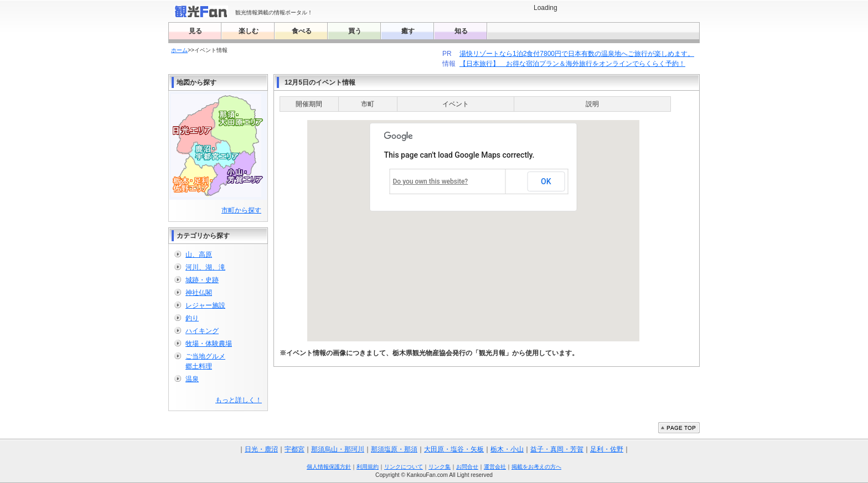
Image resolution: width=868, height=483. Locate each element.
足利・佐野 (607, 449)
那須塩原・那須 (394, 449)
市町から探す (241, 210)
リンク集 (440, 467)
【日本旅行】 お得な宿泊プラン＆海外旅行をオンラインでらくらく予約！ (572, 64)
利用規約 (368, 467)
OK (546, 181)
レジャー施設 (205, 305)
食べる (302, 31)
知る (461, 31)
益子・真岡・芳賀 (557, 449)
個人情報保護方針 (329, 467)
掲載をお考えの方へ (536, 467)
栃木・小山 (507, 449)
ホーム (179, 50)
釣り (192, 318)
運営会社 (495, 467)
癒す (408, 31)
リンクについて (404, 467)
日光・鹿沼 (261, 449)
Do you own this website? (431, 181)
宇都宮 (294, 449)
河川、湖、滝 (205, 267)
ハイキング (202, 331)
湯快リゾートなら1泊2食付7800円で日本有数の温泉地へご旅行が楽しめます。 (577, 54)
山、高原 (199, 255)
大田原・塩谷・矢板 (454, 449)
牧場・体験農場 (209, 344)
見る (195, 31)
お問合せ (467, 467)
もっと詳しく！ (239, 400)
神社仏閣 (199, 293)
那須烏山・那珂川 (338, 449)
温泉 (192, 379)
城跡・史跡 (202, 280)
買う (355, 31)
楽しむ (249, 31)
